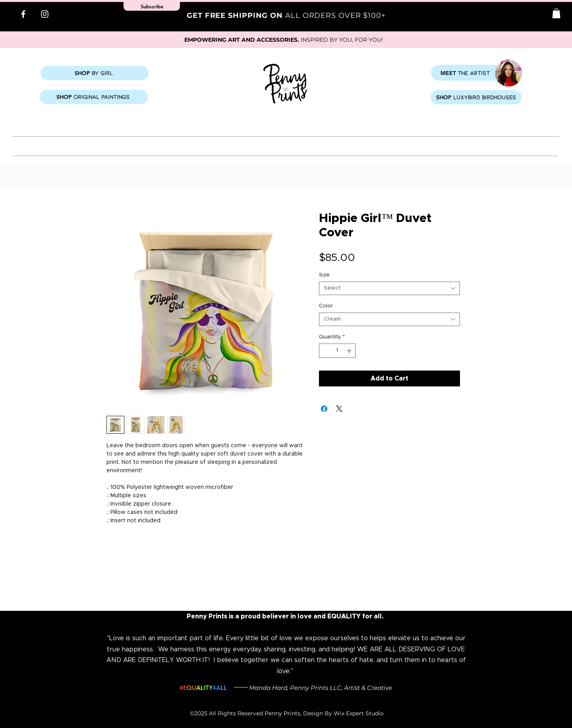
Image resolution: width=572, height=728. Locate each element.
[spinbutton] (337, 351)
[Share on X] (339, 409)
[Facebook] (23, 14)
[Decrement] (325, 351)
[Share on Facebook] (324, 409)
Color (326, 306)
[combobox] (389, 288)
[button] (556, 13)
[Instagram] (45, 14)
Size (324, 275)
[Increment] (350, 351)
